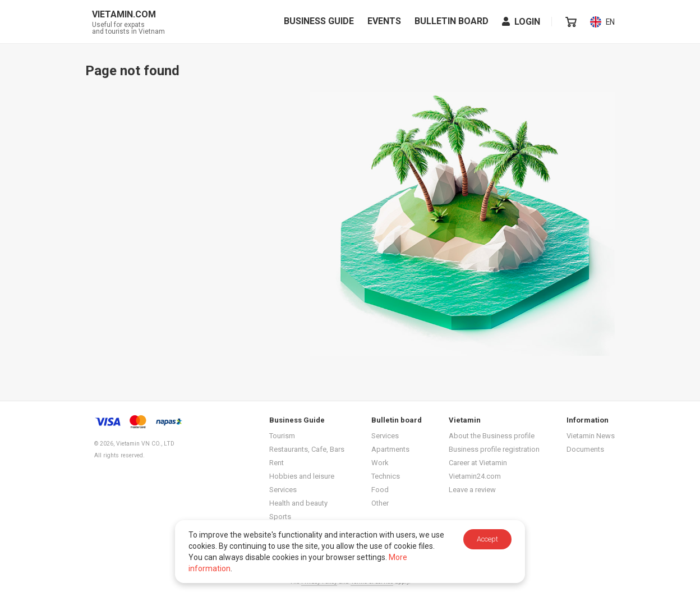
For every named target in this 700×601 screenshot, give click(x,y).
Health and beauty (298, 503)
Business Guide (319, 23)
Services (283, 490)
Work (380, 463)
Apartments (390, 449)
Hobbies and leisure (302, 476)
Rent (277, 463)
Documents (585, 449)
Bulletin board (452, 23)
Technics (386, 476)
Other (380, 503)
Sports (280, 517)
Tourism (282, 436)
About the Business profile (492, 436)
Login (521, 23)
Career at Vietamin (478, 463)
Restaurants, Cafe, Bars (307, 449)
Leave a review (472, 490)
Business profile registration (494, 449)
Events (384, 23)
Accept (487, 539)
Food (380, 490)
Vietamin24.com (475, 476)
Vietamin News (591, 436)
